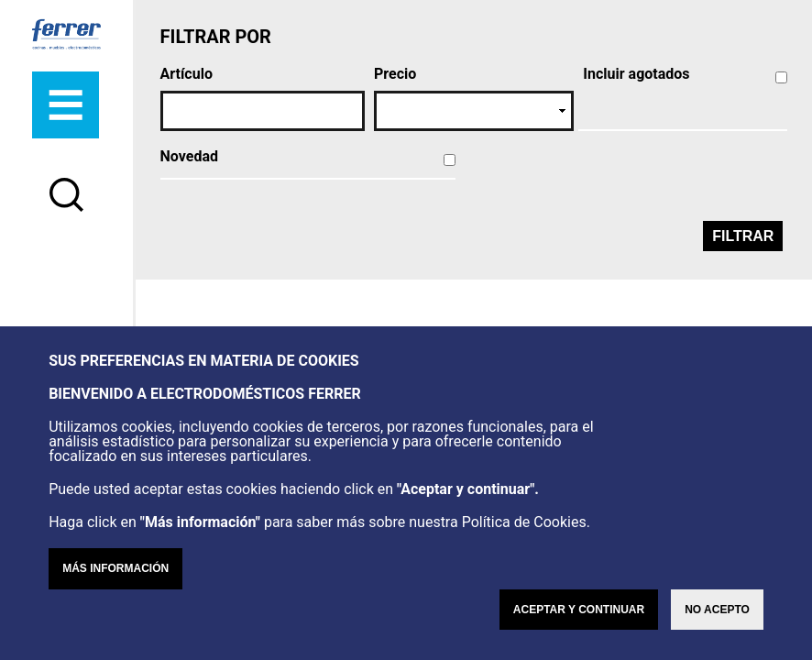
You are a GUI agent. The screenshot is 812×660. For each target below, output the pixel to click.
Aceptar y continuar (579, 610)
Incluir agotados (636, 74)
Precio (395, 74)
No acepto (717, 610)
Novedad (189, 157)
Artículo (187, 74)
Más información (115, 568)
